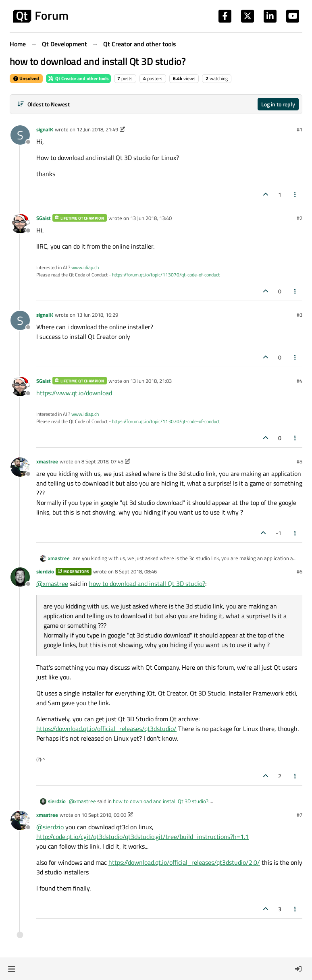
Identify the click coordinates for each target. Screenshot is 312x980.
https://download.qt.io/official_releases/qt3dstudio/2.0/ (184, 862)
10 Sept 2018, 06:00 (104, 815)
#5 (300, 461)
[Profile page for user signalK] (20, 135)
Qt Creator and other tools (78, 78)
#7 (300, 815)
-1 (279, 533)
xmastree (47, 461)
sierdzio (45, 571)
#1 (300, 129)
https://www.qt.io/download (74, 393)
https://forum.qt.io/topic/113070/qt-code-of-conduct (166, 275)
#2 (300, 218)
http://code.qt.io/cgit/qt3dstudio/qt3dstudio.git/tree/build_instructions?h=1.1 (142, 837)
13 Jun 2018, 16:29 (97, 315)
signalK (45, 129)
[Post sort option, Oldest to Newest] (43, 104)
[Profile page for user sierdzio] (20, 577)
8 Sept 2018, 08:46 (136, 571)
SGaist (44, 218)
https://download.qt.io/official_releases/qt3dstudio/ (106, 729)
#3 (300, 315)
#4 (300, 381)
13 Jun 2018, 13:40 (151, 218)
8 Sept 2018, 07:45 (102, 461)
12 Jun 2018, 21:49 (97, 129)
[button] (11, 969)
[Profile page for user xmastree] (20, 467)
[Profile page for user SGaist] (20, 224)
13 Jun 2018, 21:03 (151, 381)
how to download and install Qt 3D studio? (147, 583)
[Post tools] (295, 194)
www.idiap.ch (85, 267)
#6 (300, 571)
